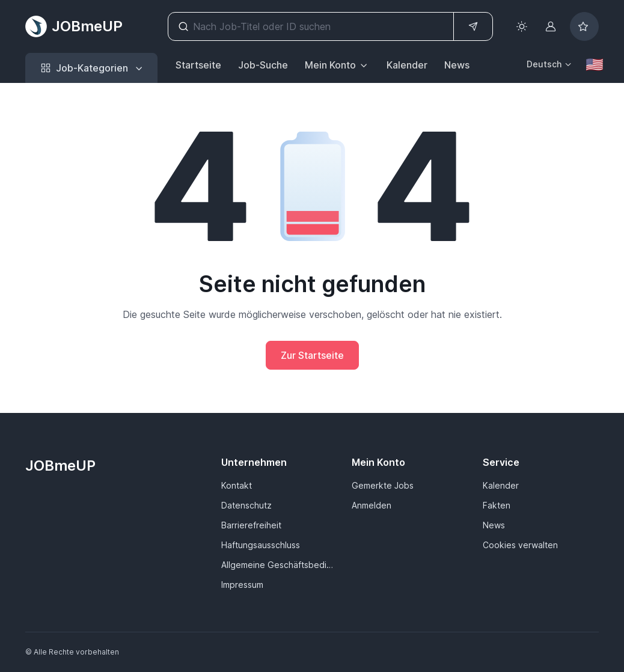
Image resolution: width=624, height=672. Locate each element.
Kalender (407, 65)
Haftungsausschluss (261, 545)
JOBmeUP (74, 26)
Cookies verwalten (520, 545)
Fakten (497, 505)
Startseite (198, 65)
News (457, 65)
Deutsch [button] (544, 64)
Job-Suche (263, 65)
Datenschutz (246, 505)
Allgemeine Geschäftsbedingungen (279, 565)
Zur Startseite (312, 355)
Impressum (242, 585)
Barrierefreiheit (251, 525)
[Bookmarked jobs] (584, 26)
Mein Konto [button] (330, 65)
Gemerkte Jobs (383, 485)
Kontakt (237, 485)
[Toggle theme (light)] (522, 26)
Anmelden (372, 505)
